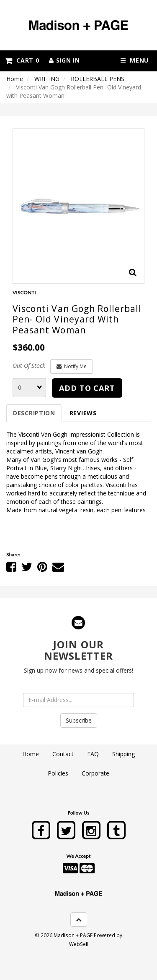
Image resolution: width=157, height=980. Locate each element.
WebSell (79, 944)
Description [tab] (34, 413)
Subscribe (79, 720)
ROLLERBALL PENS (98, 79)
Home (15, 79)
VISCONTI (24, 292)
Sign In (64, 60)
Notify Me (72, 366)
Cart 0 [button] (22, 60)
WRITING (47, 79)
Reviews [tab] (83, 413)
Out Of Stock (29, 366)
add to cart (87, 388)
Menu (135, 60)
